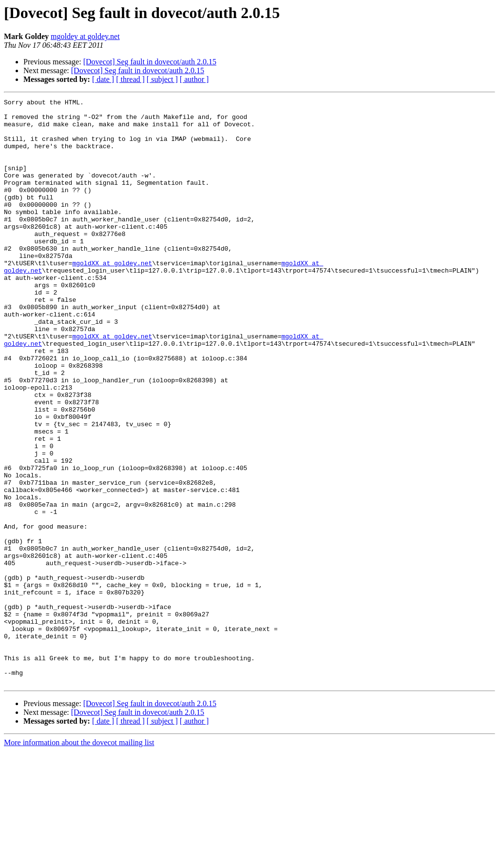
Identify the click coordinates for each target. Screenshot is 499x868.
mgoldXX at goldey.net (112, 296)
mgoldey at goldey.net (85, 36)
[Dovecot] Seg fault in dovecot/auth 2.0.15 (150, 62)
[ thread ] (130, 79)
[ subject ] (162, 79)
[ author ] (194, 79)
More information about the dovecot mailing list (79, 859)
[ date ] (103, 79)
